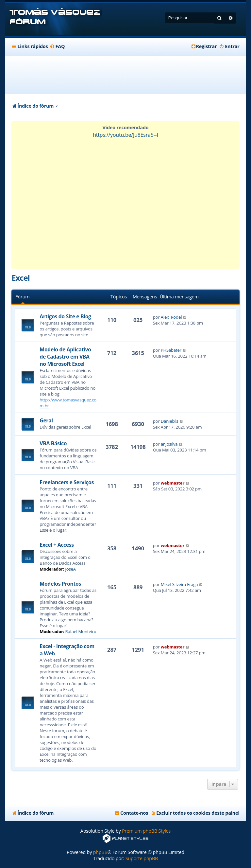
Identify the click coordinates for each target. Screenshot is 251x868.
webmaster (173, 483)
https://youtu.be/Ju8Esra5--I (125, 135)
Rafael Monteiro (81, 631)
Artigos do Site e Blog (65, 316)
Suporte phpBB (142, 858)
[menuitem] (57, 46)
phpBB (100, 852)
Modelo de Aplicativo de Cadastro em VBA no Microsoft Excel (65, 357)
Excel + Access (57, 545)
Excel (20, 278)
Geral (46, 420)
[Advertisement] (130, 75)
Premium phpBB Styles (146, 831)
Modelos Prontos (60, 584)
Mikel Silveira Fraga (179, 584)
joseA (71, 569)
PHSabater (171, 350)
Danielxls (170, 421)
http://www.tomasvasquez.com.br (68, 403)
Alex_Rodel (171, 317)
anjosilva (169, 444)
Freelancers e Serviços (67, 482)
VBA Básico (53, 443)
